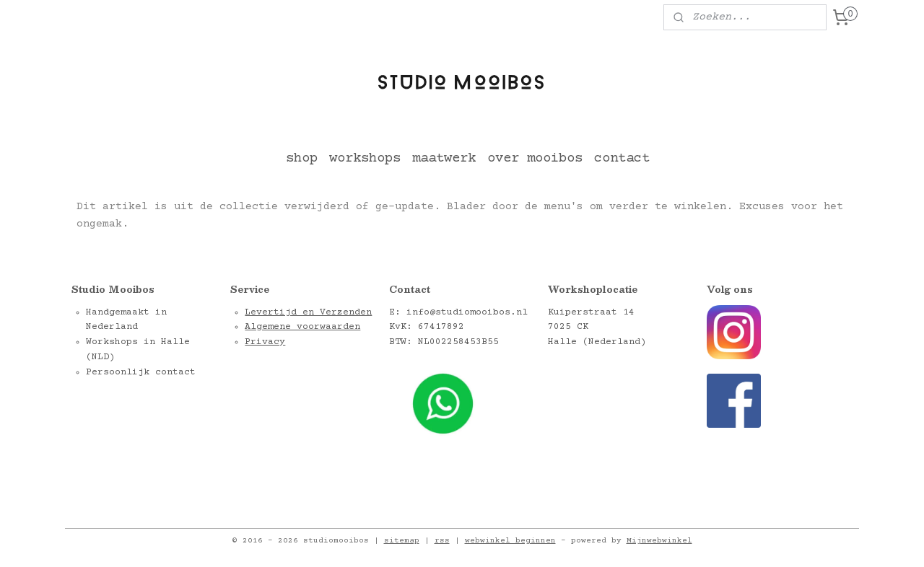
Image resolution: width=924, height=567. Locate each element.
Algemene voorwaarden (302, 327)
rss (442, 541)
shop (302, 158)
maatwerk (444, 158)
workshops (365, 158)
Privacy (265, 342)
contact (622, 158)
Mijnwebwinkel (659, 541)
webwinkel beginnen (510, 541)
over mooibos (535, 158)
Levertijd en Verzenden (308, 312)
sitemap (402, 541)
